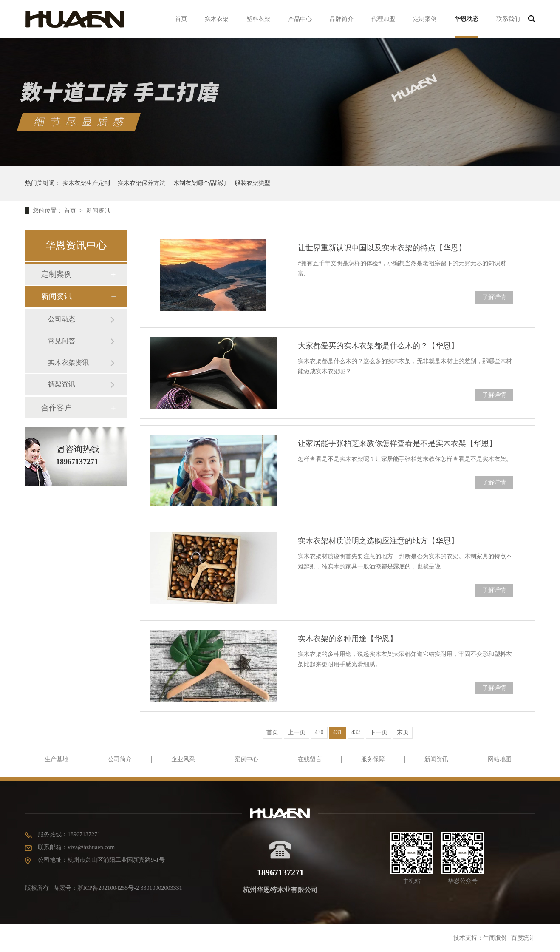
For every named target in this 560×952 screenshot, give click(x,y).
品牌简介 (342, 19)
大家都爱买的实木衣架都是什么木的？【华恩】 (378, 346)
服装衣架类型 (252, 183)
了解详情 (494, 297)
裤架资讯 (62, 384)
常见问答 (62, 341)
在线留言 (310, 759)
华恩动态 (467, 19)
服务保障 (373, 759)
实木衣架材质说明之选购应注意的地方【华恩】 (378, 541)
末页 (403, 732)
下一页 (379, 732)
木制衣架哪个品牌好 (200, 183)
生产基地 (57, 759)
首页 (181, 19)
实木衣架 (217, 19)
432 (356, 732)
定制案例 (425, 19)
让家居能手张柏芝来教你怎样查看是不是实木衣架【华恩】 (397, 443)
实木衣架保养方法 (141, 183)
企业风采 (183, 759)
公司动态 (62, 319)
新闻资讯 (98, 211)
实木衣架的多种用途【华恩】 (348, 639)
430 (319, 732)
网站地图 (500, 759)
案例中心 (246, 759)
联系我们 (508, 19)
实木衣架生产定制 (86, 183)
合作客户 (57, 408)
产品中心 (300, 19)
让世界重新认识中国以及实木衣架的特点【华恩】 (382, 248)
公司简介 (120, 759)
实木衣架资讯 (68, 362)
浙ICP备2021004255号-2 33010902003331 (130, 888)
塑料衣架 (258, 19)
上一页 (297, 732)
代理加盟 (383, 19)
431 (338, 732)
